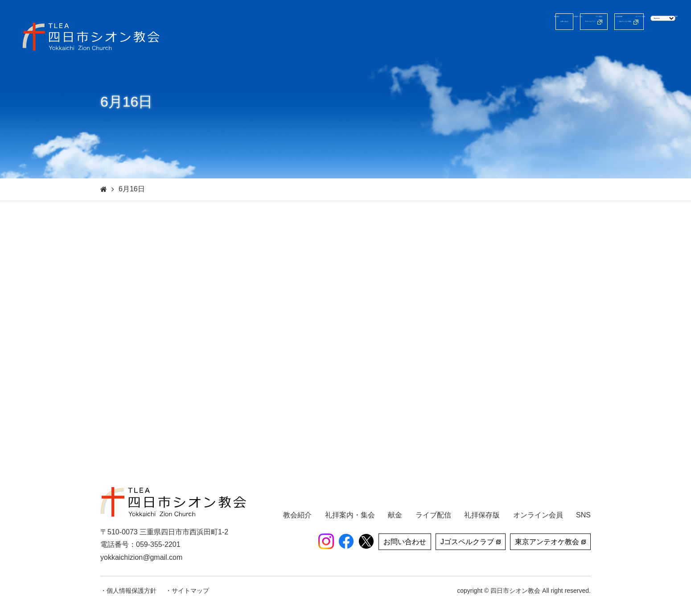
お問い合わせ (399, 22)
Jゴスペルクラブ (467, 22)
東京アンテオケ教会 (550, 22)
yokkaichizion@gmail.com (141, 557)
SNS (670, 47)
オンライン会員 (597, 47)
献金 (642, 47)
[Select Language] (637, 21)
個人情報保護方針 (132, 591)
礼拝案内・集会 (436, 47)
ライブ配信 (492, 47)
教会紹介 (383, 47)
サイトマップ (190, 591)
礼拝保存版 (541, 47)
